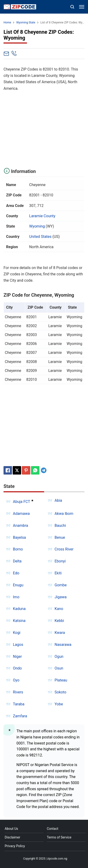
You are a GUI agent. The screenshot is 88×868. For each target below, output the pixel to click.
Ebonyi (60, 561)
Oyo (16, 680)
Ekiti (58, 573)
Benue (60, 537)
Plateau (61, 680)
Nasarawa (63, 645)
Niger (17, 657)
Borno (18, 549)
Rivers (18, 692)
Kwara (60, 633)
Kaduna (19, 609)
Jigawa (61, 597)
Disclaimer (12, 837)
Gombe (61, 585)
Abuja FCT (21, 502)
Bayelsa (19, 537)
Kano (59, 609)
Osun (59, 668)
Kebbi (59, 621)
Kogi (17, 633)
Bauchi (60, 526)
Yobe (59, 704)
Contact (52, 829)
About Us (11, 829)
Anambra (21, 526)
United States (40, 237)
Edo (16, 573)
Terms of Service (59, 837)
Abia (58, 500)
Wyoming (37, 226)
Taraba (19, 704)
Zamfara (20, 716)
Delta (17, 561)
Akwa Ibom (64, 514)
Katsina (19, 621)
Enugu (18, 585)
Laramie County (42, 216)
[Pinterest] (26, 470)
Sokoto (61, 692)
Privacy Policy (15, 846)
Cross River (64, 549)
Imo (16, 597)
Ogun (59, 657)
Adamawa (21, 514)
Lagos (18, 645)
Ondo (17, 668)
